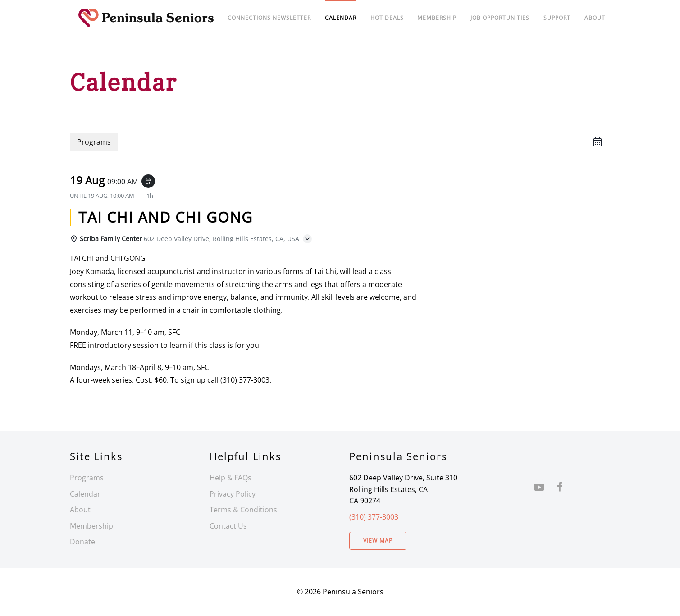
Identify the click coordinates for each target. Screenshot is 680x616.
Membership (91, 526)
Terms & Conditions (243, 510)
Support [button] (557, 18)
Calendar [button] (341, 18)
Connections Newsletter (269, 18)
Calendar (85, 494)
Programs (87, 478)
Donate (82, 542)
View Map (378, 541)
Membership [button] (437, 18)
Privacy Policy (233, 494)
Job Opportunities (500, 18)
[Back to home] (146, 18)
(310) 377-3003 (374, 517)
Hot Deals (387, 18)
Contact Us (228, 526)
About (595, 18)
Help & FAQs (230, 478)
